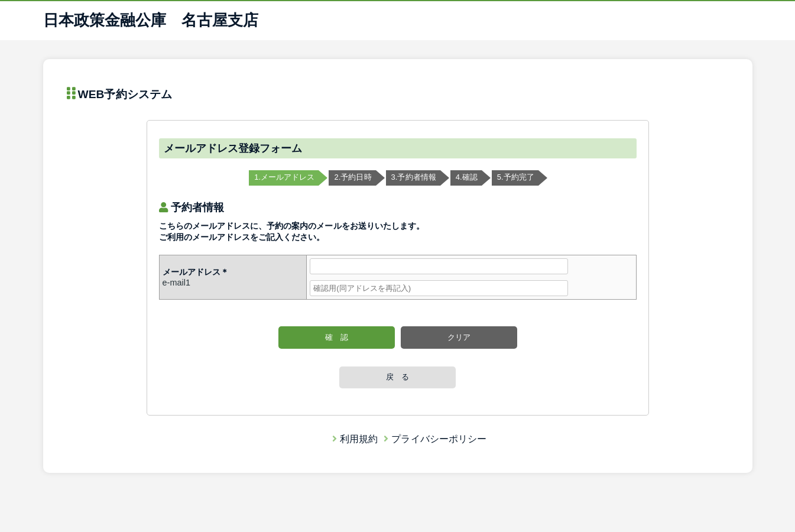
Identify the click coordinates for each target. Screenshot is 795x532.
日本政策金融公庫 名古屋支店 (151, 20)
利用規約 (355, 439)
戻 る (397, 377)
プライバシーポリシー (435, 439)
